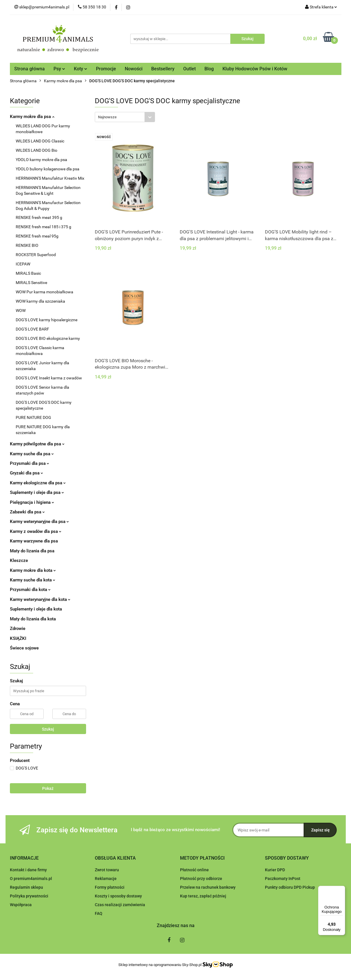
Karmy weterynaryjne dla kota (40, 599)
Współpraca (21, 905)
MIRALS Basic (28, 273)
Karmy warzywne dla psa (34, 541)
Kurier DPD (275, 870)
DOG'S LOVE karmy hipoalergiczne (47, 320)
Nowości (134, 69)
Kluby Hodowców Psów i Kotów (255, 69)
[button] (24, 858)
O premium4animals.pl (31, 879)
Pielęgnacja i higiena (32, 502)
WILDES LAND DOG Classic (40, 141)
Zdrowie (18, 629)
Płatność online (194, 870)
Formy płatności (110, 887)
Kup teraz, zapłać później (203, 896)
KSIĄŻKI (18, 638)
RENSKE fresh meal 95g (37, 236)
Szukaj (48, 729)
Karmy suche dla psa (32, 454)
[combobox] (125, 117)
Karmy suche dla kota (33, 580)
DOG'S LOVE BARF (32, 329)
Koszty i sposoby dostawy (118, 896)
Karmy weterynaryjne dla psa (39, 522)
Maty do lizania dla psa (32, 551)
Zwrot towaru (107, 870)
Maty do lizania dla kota (33, 619)
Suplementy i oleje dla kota (36, 609)
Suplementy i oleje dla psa (37, 492)
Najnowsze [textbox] (107, 117)
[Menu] (342, 889)
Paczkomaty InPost (283, 879)
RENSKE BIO (27, 245)
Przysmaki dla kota (30, 590)
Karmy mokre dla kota (33, 570)
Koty (81, 69)
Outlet (189, 69)
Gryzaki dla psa (26, 473)
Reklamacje (106, 879)
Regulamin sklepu (26, 887)
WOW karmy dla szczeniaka (40, 301)
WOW (21, 310)
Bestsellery (163, 69)
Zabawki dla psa (27, 512)
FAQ (99, 913)
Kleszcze (19, 560)
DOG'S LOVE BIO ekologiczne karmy (48, 338)
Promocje (106, 69)
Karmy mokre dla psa (32, 117)
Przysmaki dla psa (30, 463)
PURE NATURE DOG (33, 417)
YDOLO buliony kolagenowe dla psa (48, 169)
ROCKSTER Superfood (36, 255)
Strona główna (30, 69)
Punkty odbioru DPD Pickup (290, 887)
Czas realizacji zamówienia (120, 905)
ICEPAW (23, 264)
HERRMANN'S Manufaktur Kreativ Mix (50, 178)
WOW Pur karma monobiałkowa (44, 292)
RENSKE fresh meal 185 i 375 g (43, 227)
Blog (209, 69)
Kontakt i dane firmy (28, 870)
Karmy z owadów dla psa (36, 531)
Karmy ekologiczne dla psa (38, 483)
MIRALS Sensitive (31, 283)
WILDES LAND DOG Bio (36, 150)
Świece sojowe (24, 648)
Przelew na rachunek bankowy (208, 887)
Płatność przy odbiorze (201, 879)
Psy (59, 69)
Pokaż (48, 788)
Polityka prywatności (29, 896)
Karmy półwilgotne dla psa (37, 444)
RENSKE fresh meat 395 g (39, 217)
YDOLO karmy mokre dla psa (41, 160)
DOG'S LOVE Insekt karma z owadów (49, 378)
